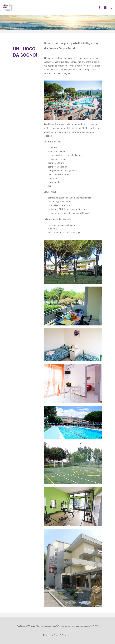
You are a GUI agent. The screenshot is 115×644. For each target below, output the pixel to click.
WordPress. (67, 635)
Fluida (56, 635)
